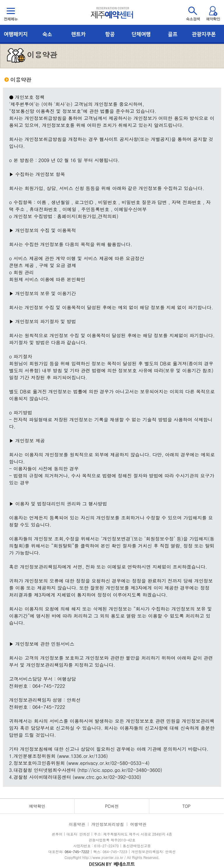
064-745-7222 (77, 851)
